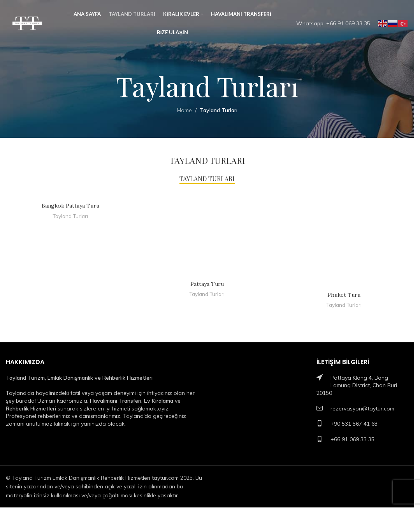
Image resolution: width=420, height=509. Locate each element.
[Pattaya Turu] (207, 234)
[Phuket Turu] (344, 239)
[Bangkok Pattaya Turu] (70, 195)
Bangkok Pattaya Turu (70, 206)
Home (185, 110)
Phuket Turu (344, 295)
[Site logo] (27, 23)
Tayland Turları (70, 216)
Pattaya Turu (207, 284)
